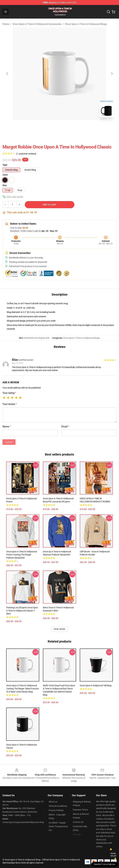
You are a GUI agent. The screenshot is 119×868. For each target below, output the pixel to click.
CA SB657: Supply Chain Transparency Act (58, 826)
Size (5, 185)
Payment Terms (80, 810)
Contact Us (78, 822)
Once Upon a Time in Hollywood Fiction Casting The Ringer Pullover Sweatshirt (21, 555)
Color (5, 175)
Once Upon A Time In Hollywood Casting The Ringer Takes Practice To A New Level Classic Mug (22, 689)
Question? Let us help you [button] (105, 864)
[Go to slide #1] (51, 127)
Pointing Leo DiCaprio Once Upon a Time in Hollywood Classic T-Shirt (22, 611)
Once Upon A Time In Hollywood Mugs (86, 24)
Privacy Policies (56, 810)
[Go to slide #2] (68, 127)
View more (60, 629)
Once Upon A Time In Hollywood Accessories (37, 24)
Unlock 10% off (113, 855)
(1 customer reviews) (26, 154)
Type (5, 165)
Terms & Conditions (58, 806)
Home (6, 24)
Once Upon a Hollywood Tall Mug (96, 685)
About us (53, 802)
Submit (9, 442)
